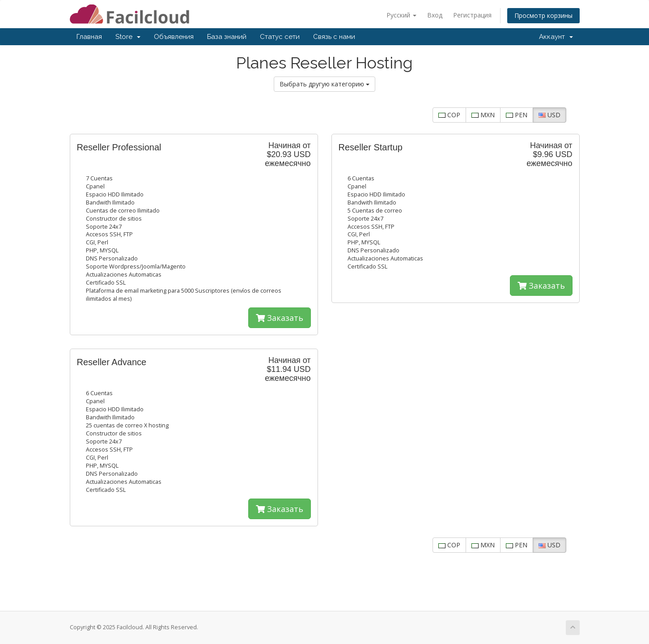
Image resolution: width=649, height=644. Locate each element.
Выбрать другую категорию (324, 84)
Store (128, 37)
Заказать (280, 318)
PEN (517, 115)
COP (449, 115)
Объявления (174, 37)
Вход (435, 15)
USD (549, 115)
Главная (89, 37)
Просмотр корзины (543, 15)
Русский (401, 15)
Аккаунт (556, 37)
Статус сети (280, 37)
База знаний (227, 37)
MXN (483, 115)
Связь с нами (334, 37)
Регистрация (472, 15)
